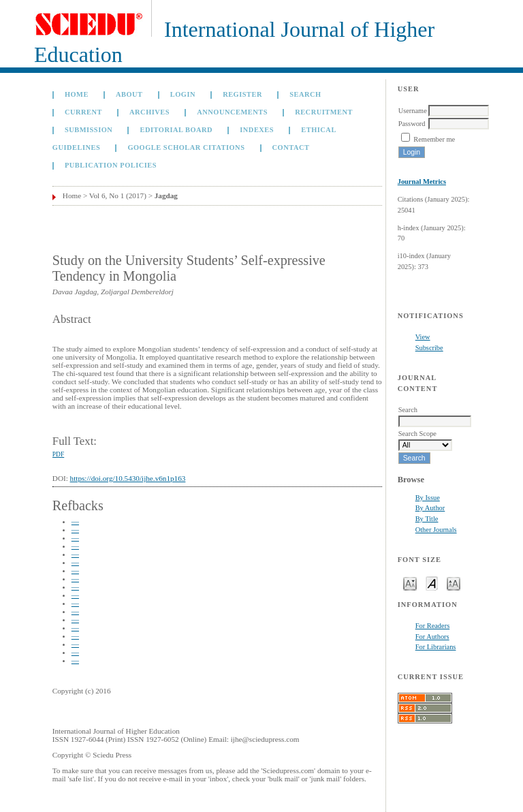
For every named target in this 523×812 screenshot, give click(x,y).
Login (183, 94)
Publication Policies (111, 165)
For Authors (432, 637)
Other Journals (436, 530)
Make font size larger (454, 583)
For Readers (433, 626)
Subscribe (429, 348)
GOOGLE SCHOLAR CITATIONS (186, 147)
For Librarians (436, 647)
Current (83, 112)
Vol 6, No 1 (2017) (118, 196)
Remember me (434, 139)
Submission (89, 130)
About (129, 94)
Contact (291, 147)
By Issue (428, 498)
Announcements (232, 112)
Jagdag (166, 196)
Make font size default (432, 583)
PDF (58, 454)
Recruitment (324, 112)
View (423, 337)
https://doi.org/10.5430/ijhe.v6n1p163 (128, 478)
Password (412, 124)
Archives (149, 112)
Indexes (257, 130)
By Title (427, 519)
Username (413, 111)
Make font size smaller (410, 583)
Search (305, 94)
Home (77, 94)
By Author (430, 508)
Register (242, 94)
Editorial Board (176, 130)
